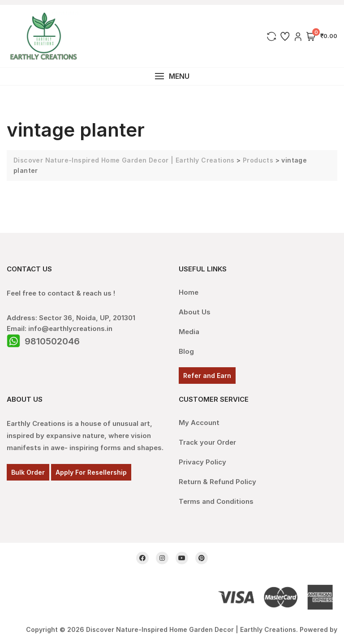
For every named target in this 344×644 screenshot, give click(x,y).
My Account (199, 423)
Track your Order (207, 442)
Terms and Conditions (216, 501)
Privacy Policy (202, 462)
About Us (195, 312)
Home (189, 292)
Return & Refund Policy (217, 482)
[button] (172, 76)
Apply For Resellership (91, 472)
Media (189, 332)
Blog (186, 351)
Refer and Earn (207, 376)
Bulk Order (28, 472)
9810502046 (52, 341)
